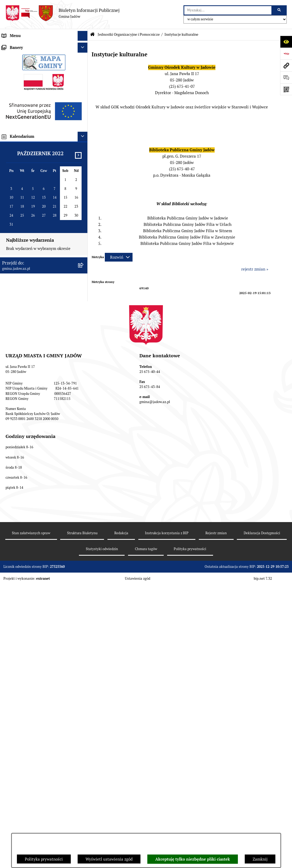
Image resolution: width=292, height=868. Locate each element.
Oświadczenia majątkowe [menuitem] (25, 241)
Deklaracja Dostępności (262, 825)
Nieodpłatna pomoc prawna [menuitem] (27, 201)
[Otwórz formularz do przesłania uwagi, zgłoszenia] (286, 77)
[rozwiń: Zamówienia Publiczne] (84, 251)
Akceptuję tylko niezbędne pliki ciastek (193, 859)
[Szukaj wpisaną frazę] (279, 10)
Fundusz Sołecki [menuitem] (17, 260)
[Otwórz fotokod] (286, 89)
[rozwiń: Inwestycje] (84, 270)
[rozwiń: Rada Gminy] (84, 66)
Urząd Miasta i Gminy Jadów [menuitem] (27, 46)
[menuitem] (44, 99)
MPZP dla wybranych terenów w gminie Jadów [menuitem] (38, 337)
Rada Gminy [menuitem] (13, 65)
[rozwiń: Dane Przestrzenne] (84, 231)
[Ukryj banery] (83, 368)
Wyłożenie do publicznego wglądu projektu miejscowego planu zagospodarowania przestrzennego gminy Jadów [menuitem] (39, 299)
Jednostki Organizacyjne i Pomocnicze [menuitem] (36, 85)
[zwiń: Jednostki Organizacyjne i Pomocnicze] (84, 86)
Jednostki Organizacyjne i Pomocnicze (129, 34)
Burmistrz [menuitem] (11, 75)
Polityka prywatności (44, 859)
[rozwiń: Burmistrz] (84, 76)
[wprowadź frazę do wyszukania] (228, 10)
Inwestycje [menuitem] (12, 270)
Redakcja (121, 825)
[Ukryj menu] (83, 36)
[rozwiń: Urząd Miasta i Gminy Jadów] (84, 46)
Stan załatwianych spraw (31, 825)
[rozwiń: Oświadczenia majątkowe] (84, 241)
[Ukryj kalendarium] (83, 456)
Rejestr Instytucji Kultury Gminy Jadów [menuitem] (38, 221)
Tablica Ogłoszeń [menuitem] (18, 191)
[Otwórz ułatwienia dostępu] (286, 42)
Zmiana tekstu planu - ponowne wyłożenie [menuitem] (31, 321)
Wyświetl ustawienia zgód (109, 859)
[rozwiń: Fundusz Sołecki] (84, 261)
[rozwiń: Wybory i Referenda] (84, 211)
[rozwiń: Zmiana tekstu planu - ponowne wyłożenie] (84, 318)
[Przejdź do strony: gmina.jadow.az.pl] (286, 65)
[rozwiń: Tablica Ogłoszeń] (84, 191)
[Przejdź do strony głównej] (62, 13)
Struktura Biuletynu (82, 825)
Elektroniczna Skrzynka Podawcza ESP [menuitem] (37, 171)
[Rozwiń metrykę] (119, 257)
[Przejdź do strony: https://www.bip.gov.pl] (286, 54)
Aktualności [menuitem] (13, 55)
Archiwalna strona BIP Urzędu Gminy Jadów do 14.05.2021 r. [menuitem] (36, 353)
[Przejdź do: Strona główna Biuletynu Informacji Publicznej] (92, 35)
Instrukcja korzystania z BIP (167, 825)
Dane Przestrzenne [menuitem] (19, 230)
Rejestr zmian (216, 825)
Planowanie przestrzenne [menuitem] (25, 280)
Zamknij (260, 859)
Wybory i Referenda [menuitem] (20, 211)
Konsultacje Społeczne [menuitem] (22, 181)
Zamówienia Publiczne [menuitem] (23, 250)
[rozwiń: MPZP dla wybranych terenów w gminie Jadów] (84, 334)
